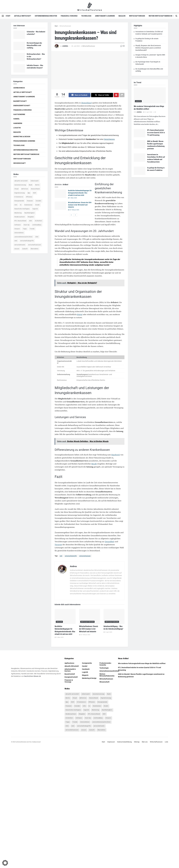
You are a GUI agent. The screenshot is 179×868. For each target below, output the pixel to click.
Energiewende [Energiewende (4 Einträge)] (19, 201)
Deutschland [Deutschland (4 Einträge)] (35, 189)
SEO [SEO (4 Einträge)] (31, 221)
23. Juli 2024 (76, 46)
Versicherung (109, 139)
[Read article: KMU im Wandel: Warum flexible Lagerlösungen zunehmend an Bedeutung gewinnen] (140, 144)
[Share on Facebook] (80, 95)
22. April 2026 (148, 112)
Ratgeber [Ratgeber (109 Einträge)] (31, 217)
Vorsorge (58, 545)
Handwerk (116, 455)
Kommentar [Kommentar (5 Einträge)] (28, 205)
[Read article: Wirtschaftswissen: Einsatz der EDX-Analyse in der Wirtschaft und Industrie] (60, 206)
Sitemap (137, 742)
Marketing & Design (22, 137)
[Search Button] (176, 16)
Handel (17, 119)
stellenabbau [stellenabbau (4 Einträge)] (37, 225)
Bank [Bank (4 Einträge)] (31, 185)
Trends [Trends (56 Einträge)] (32, 229)
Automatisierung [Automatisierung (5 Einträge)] (20, 185)
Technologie (86, 16)
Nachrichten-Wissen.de (33, 676)
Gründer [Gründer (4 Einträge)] (39, 201)
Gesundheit (110, 542)
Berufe (94, 464)
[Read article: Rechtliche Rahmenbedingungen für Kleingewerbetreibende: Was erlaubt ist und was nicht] (60, 194)
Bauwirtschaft (20, 101)
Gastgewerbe (19, 114)
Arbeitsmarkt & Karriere (105, 16)
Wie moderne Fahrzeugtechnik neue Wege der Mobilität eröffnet (142, 664)
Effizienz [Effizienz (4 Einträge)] (29, 197)
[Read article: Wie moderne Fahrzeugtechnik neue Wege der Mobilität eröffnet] (150, 95)
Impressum (111, 742)
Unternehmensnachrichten (46, 16)
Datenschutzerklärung (124, 742)
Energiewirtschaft (22, 106)
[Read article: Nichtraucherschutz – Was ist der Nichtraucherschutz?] (19, 57)
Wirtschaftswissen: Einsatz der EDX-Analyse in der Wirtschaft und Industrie (80, 205)
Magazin (122, 16)
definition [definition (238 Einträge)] (25, 189)
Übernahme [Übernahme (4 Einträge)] (35, 249)
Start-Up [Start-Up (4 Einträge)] (27, 225)
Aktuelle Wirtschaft (23, 16)
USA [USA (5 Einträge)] (37, 237)
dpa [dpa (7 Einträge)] (29, 193)
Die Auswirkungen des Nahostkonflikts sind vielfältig (34, 45)
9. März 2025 (72, 198)
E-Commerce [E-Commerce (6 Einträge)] (19, 197)
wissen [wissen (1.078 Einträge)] (17, 249)
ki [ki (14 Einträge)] (21, 205)
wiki (61, 556)
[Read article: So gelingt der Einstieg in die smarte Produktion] (140, 171)
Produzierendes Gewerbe (24, 141)
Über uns (145, 742)
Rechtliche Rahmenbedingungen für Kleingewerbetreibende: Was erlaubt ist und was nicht (80, 193)
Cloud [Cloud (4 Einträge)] (16, 189)
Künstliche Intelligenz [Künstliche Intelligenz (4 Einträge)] (22, 209)
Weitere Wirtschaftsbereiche (160, 16)
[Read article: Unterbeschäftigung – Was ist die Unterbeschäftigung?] (114, 617)
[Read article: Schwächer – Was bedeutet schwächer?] (19, 35)
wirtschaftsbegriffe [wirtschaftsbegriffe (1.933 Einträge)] (27, 241)
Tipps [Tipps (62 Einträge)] (25, 229)
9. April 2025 (108, 632)
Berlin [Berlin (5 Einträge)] (37, 185)
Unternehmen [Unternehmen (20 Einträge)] (19, 233)
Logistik (17, 128)
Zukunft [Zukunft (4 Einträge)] (25, 249)
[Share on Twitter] (102, 95)
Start (8, 16)
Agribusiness (19, 88)
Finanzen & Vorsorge (69, 16)
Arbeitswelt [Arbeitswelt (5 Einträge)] (35, 181)
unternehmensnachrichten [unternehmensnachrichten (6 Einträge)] (23, 237)
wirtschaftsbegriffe (71, 556)
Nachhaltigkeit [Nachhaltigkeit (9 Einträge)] (30, 213)
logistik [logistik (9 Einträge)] (35, 209)
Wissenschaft (20, 163)
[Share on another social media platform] (122, 95)
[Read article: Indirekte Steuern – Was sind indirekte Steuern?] (19, 68)
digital (80, 315)
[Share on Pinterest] (116, 95)
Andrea (65, 46)
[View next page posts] (75, 215)
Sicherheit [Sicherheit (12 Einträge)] (39, 221)
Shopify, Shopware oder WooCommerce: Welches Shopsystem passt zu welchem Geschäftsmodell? (148, 48)
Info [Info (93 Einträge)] (16, 205)
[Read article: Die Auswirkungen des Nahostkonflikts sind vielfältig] (19, 46)
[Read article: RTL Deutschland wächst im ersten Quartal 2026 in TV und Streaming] (140, 133)
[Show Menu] (3, 16)
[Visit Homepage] (89, 6)
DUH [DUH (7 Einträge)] (35, 193)
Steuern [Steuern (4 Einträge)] (17, 229)
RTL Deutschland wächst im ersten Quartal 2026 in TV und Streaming (156, 133)
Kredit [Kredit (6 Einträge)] (38, 205)
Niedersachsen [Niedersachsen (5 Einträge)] (20, 217)
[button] (5, 863)
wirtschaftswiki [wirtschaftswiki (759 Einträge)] (20, 245)
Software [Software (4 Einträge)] (18, 225)
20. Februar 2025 (74, 210)
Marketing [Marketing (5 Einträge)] (18, 213)
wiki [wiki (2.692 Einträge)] (16, 241)
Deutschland (86, 103)
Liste (166, 742)
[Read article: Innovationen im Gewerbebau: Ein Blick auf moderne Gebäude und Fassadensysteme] (140, 158)
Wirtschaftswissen (137, 16)
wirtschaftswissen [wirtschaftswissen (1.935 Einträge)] (35, 245)
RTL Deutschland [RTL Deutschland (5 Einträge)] (20, 221)
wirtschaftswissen (85, 556)
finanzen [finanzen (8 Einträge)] (30, 201)
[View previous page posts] (71, 215)
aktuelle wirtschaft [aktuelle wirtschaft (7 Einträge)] (21, 181)
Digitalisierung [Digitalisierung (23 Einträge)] (20, 193)
